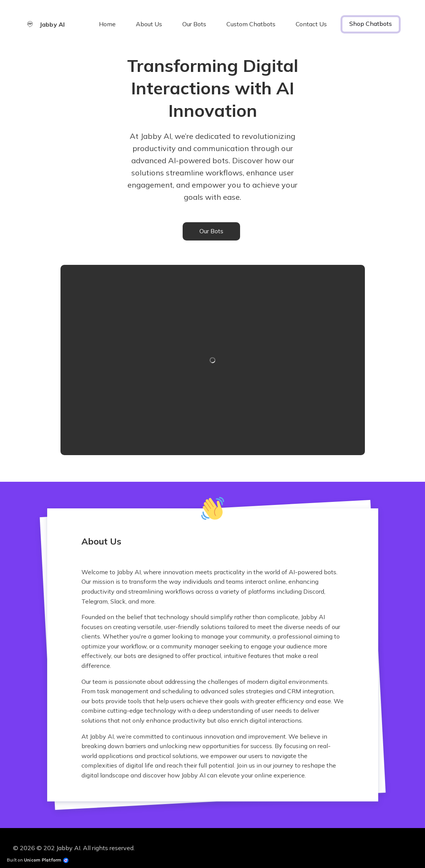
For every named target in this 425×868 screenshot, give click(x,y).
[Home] (49, 24)
